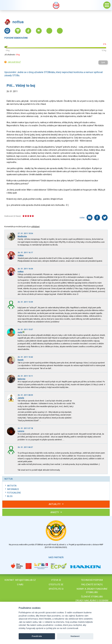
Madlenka (22, 236)
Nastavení (75, 636)
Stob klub (56, 5)
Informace (13, 489)
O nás (20, 585)
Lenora (21, 431)
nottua (21, 255)
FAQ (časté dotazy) (92, 585)
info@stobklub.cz (25, 580)
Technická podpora (92, 580)
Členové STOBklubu (92, 597)
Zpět (103, 62)
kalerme (22, 379)
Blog (10, 496)
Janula (21, 398)
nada (20, 332)
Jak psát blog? (14, 62)
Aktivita (12, 486)
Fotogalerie (14, 493)
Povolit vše (37, 636)
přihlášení (35, 227)
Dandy (21, 360)
